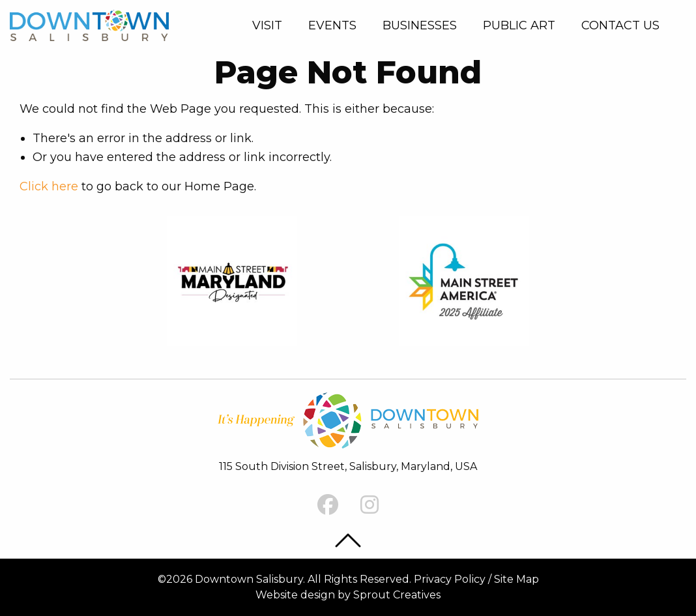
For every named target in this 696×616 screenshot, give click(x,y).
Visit (267, 25)
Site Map (516, 579)
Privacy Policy (450, 579)
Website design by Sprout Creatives (348, 595)
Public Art (519, 25)
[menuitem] (270, 25)
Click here (49, 186)
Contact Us (620, 25)
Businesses (420, 25)
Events (332, 25)
